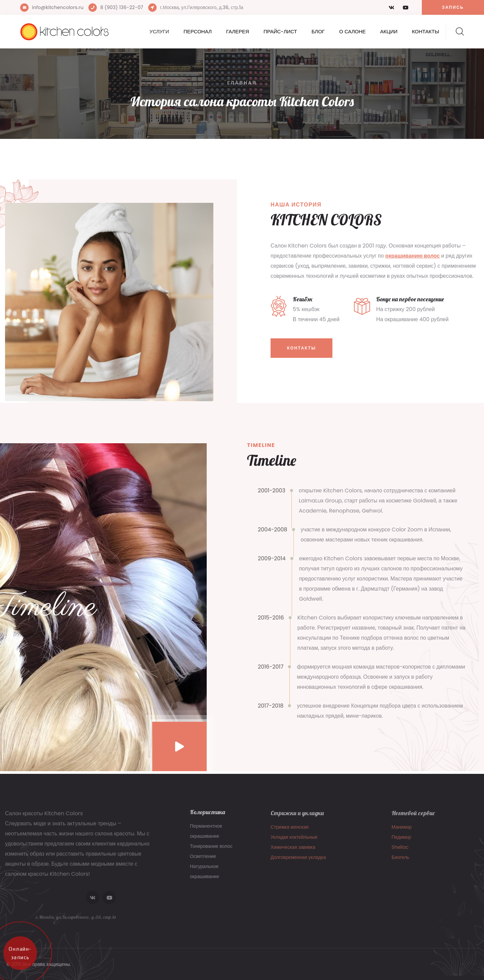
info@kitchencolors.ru (58, 7)
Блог (318, 31)
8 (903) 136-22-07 (122, 7)
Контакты (426, 31)
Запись (453, 7)
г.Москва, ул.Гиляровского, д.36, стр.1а (202, 7)
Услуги (159, 31)
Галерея (238, 31)
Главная (242, 83)
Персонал (198, 31)
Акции (389, 31)
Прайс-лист (280, 31)
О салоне (352, 31)
